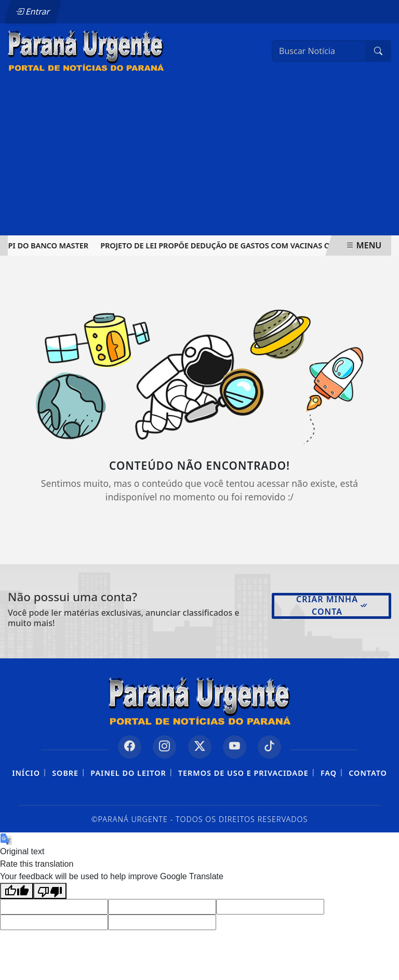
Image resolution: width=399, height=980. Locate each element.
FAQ (329, 773)
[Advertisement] (199, 157)
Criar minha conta (332, 605)
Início (26, 773)
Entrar (33, 11)
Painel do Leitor (128, 773)
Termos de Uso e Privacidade (243, 773)
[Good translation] (17, 891)
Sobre (65, 773)
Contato (368, 773)
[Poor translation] (50, 891)
